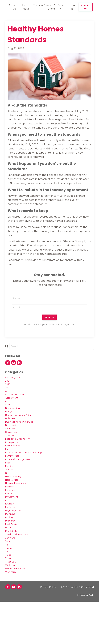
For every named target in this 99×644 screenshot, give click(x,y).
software (11, 573)
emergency (13, 457)
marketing (12, 536)
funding (11, 486)
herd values (13, 503)
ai (6, 408)
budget (10, 420)
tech (8, 589)
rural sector (13, 565)
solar (8, 577)
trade (9, 593)
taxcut (9, 585)
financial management (20, 478)
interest (10, 519)
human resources (17, 507)
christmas (12, 445)
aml (8, 412)
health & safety (15, 499)
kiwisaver (11, 532)
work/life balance (17, 610)
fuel (8, 482)
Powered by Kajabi (85, 637)
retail (9, 560)
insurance (11, 515)
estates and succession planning (26, 470)
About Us (12, 7)
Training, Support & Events (44, 7)
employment (14, 461)
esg (8, 466)
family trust (13, 474)
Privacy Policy (48, 630)
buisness (11, 428)
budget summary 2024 (20, 424)
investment (13, 523)
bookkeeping (14, 416)
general (10, 490)
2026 (8, 391)
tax (7, 581)
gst (7, 494)
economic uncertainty (19, 453)
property (11, 552)
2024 (8, 383)
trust (9, 598)
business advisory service (22, 433)
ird (7, 527)
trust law (12, 602)
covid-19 (10, 449)
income (10, 511)
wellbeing (12, 606)
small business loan (18, 569)
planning (11, 544)
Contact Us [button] (86, 7)
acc (7, 395)
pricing (10, 548)
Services (63, 7)
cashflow (11, 441)
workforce (12, 614)
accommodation (16, 400)
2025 (8, 387)
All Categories (14, 379)
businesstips (13, 437)
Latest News (26, 7)
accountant (13, 404)
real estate (12, 556)
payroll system (15, 540)
